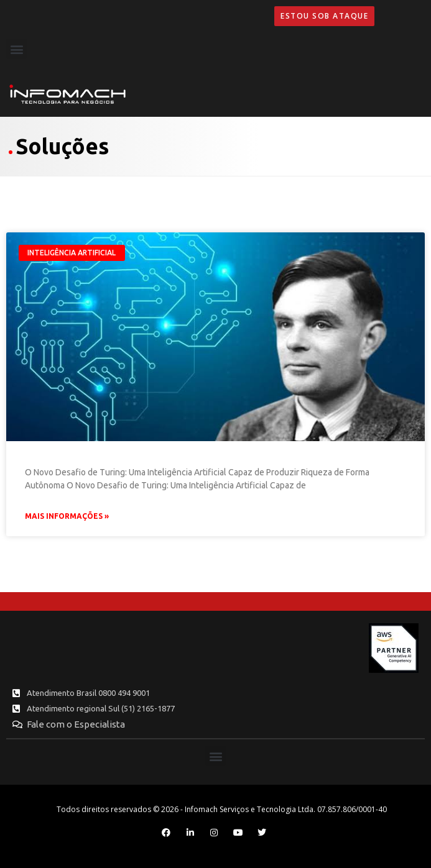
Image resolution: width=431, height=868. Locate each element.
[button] (16, 49)
